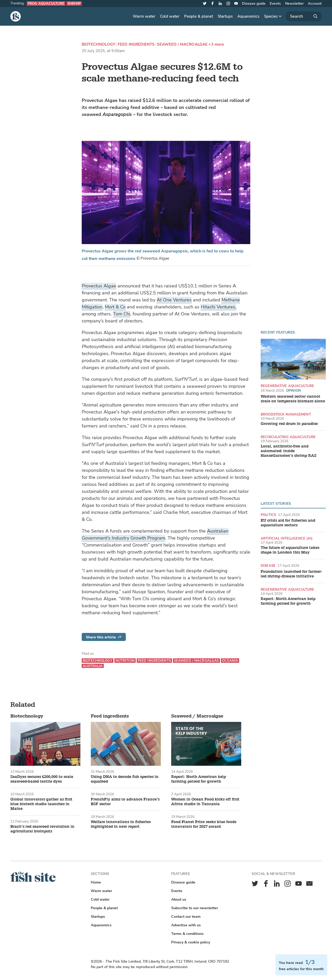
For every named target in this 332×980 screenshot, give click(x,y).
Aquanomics (248, 16)
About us (179, 899)
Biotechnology (98, 44)
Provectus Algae (99, 286)
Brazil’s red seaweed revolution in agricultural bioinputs (42, 829)
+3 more (216, 44)
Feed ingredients (136, 44)
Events (275, 4)
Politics (268, 515)
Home (96, 882)
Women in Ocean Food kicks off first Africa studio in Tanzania (205, 802)
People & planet (199, 16)
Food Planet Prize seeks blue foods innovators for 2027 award (204, 824)
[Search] (304, 16)
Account (315, 4)
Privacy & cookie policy (191, 942)
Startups (225, 16)
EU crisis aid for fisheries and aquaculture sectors (288, 523)
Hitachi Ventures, (219, 307)
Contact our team (186, 917)
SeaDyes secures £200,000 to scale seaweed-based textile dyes (42, 779)
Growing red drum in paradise (289, 424)
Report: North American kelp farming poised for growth (288, 601)
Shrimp (74, 4)
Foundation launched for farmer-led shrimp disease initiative (291, 574)
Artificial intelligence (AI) (287, 538)
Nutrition (125, 661)
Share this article (104, 637)
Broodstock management (286, 414)
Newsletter (294, 4)
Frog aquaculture (46, 4)
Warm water (144, 16)
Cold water (170, 16)
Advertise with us (186, 925)
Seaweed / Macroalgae (182, 44)
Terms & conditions (187, 934)
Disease (268, 566)
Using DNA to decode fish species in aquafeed (125, 779)
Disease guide (254, 4)
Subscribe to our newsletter (195, 908)
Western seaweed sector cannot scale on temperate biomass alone (293, 399)
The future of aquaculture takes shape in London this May (290, 550)
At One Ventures (174, 300)
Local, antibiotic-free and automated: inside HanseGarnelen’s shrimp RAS (289, 451)
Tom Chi (122, 314)
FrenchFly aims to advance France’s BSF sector (125, 802)
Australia (93, 666)
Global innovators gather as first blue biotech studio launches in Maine (41, 804)
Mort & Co (115, 307)
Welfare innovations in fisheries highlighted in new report (121, 824)
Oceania (230, 661)
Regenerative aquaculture (287, 386)
